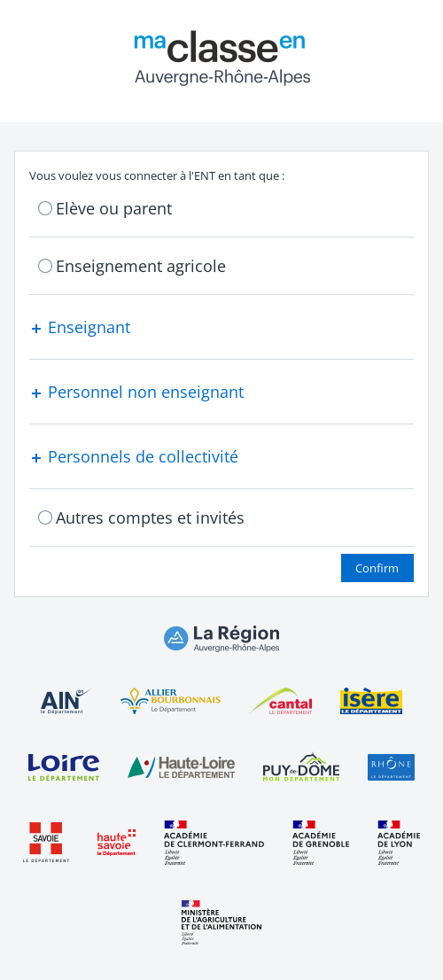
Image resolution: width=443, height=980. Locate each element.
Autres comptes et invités (150, 517)
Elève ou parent (114, 208)
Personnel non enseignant (136, 392)
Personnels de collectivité (134, 456)
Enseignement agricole (141, 266)
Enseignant (80, 327)
